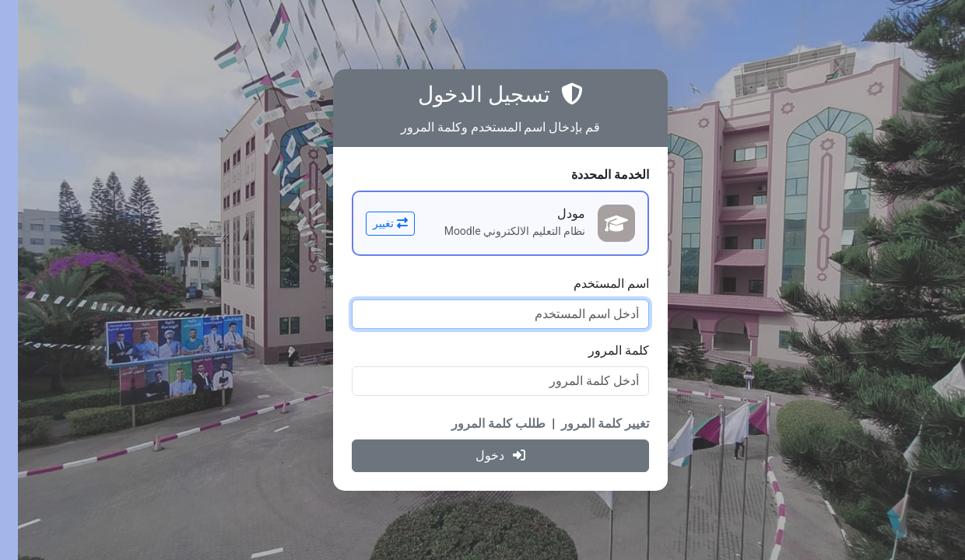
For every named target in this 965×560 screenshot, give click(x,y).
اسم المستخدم (593, 283)
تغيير (372, 223)
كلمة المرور (601, 350)
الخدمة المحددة (592, 175)
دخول (483, 455)
